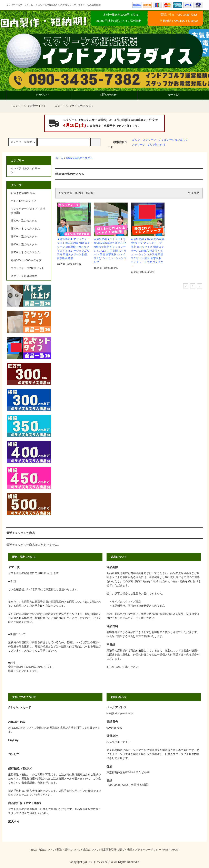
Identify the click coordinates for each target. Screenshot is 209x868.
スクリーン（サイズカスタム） (72, 106)
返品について (91, 850)
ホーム (59, 158)
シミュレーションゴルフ (173, 140)
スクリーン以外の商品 (24, 276)
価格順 (79, 193)
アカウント (39, 95)
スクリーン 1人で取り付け (149, 145)
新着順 (89, 193)
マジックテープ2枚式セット (27, 268)
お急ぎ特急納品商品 (23, 193)
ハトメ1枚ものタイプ (23, 201)
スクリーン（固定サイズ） (27, 106)
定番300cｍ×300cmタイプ (26, 260)
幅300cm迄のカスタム (24, 221)
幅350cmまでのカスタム (25, 229)
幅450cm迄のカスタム (79, 158)
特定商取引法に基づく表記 (117, 850)
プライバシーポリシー (148, 850)
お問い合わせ (104, 95)
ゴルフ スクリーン (144, 140)
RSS (166, 850)
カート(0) (170, 95)
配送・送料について (68, 850)
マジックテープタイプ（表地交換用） (28, 211)
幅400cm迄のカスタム (24, 237)
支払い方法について (43, 850)
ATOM (175, 850)
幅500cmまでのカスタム (25, 252)
